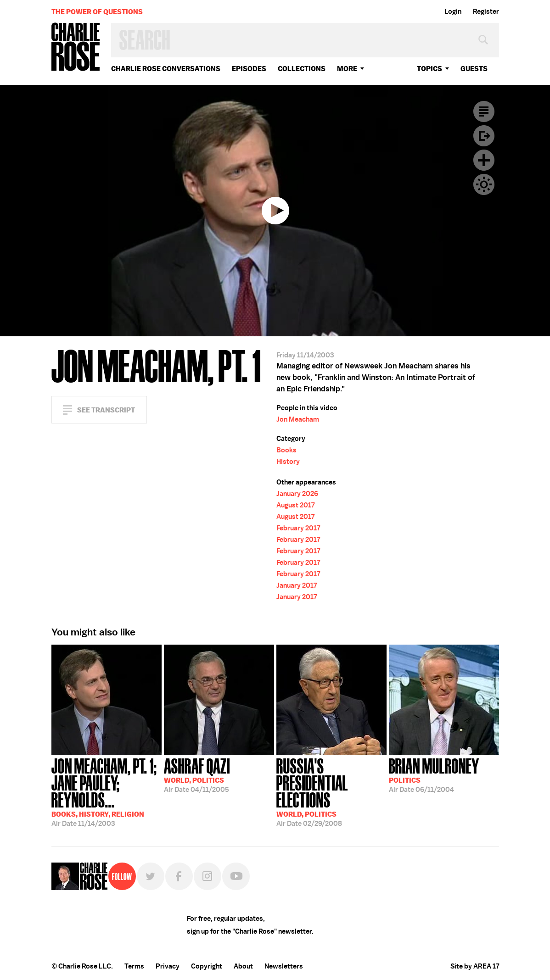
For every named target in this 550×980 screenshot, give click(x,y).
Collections (302, 69)
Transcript (484, 111)
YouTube (236, 876)
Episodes (249, 69)
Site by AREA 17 (475, 966)
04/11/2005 (197, 774)
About (243, 966)
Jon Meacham (298, 419)
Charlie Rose (76, 47)
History (288, 462)
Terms (134, 966)
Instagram (208, 876)
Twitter (151, 876)
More (347, 69)
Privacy (168, 966)
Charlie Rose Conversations (166, 69)
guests (474, 69)
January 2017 (297, 585)
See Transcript (106, 410)
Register (486, 11)
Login (453, 11)
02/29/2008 (331, 791)
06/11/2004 (434, 774)
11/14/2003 (107, 791)
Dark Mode (484, 184)
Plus (484, 160)
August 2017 (295, 505)
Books (286, 450)
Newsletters (284, 966)
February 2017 (298, 528)
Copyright (207, 966)
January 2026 (297, 494)
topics (429, 69)
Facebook (179, 876)
